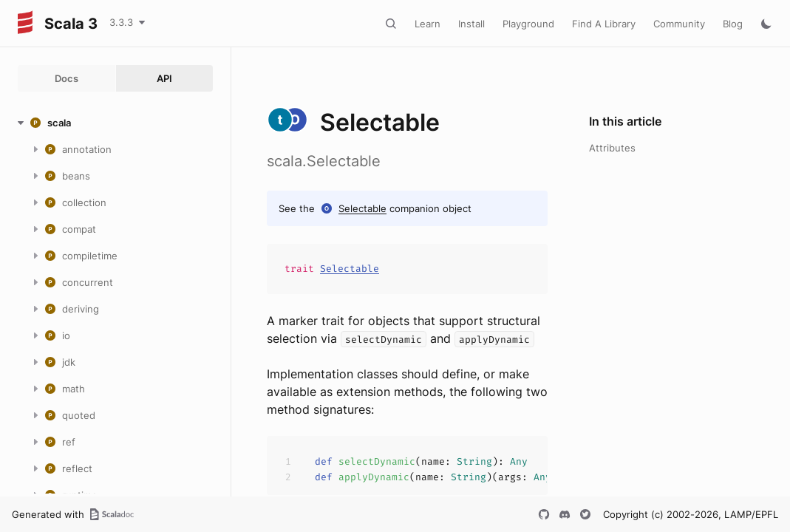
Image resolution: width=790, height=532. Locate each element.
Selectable (362, 208)
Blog (733, 24)
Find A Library (604, 24)
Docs (67, 78)
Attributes (612, 148)
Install (471, 24)
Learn (428, 24)
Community (679, 24)
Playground (528, 24)
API (164, 78)
